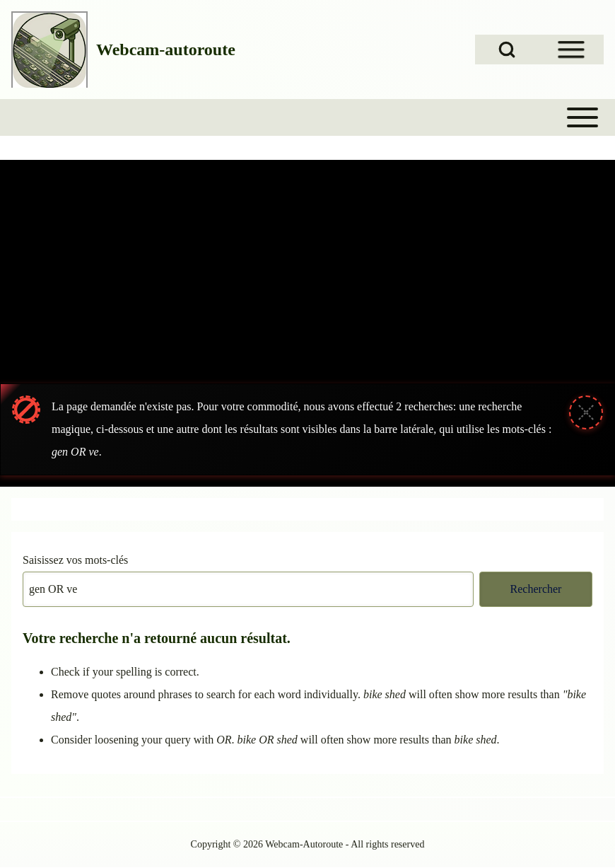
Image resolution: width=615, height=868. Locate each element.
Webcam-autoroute (166, 50)
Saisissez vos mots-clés (75, 560)
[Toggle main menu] (307, 117)
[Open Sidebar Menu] (571, 50)
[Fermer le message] (586, 412)
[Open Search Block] (507, 50)
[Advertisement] (307, 266)
